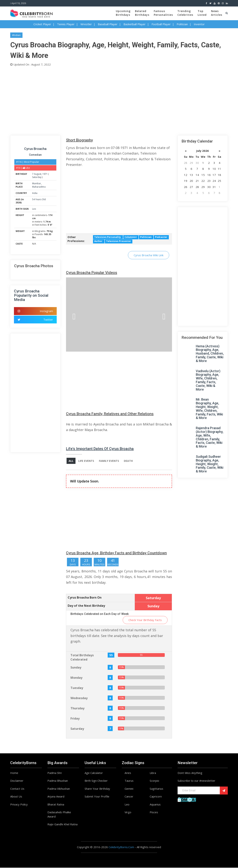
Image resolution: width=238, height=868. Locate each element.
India (35, 193)
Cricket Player (42, 24)
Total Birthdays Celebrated (82, 658)
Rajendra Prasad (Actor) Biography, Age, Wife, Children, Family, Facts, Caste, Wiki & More (210, 437)
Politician (182, 24)
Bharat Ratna (56, 805)
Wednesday (79, 698)
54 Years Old (39, 199)
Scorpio (154, 781)
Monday (76, 678)
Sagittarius (156, 789)
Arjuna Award (56, 797)
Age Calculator (94, 773)
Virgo (128, 813)
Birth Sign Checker (96, 781)
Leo (34, 209)
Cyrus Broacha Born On (85, 598)
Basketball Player (135, 24)
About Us (16, 797)
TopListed (202, 13)
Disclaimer (17, 781)
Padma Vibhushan (59, 789)
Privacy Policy (19, 805)
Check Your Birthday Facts (145, 620)
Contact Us (17, 789)
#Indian (16, 35)
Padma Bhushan (58, 781)
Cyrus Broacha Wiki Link (149, 255)
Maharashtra (39, 187)
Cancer (129, 797)
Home (14, 773)
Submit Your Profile (97, 797)
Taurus (129, 781)
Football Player (161, 24)
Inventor (199, 24)
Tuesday (77, 688)
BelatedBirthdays (142, 13)
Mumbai (37, 183)
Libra (153, 773)
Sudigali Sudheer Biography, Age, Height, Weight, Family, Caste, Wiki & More (210, 464)
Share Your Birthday (97, 789)
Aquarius (155, 805)
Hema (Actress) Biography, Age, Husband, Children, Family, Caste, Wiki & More (210, 353)
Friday (75, 719)
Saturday (37, 177)
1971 (45, 174)
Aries (128, 773)
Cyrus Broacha (35, 149)
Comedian (35, 155)
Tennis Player (66, 24)
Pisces (154, 813)
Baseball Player (108, 24)
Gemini (129, 789)
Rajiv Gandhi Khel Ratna (62, 825)
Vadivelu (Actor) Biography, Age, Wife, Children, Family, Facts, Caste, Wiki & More (208, 380)
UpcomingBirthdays (123, 13)
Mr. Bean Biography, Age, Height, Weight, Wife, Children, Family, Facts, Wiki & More (209, 409)
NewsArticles (217, 13)
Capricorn (156, 797)
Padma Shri (55, 773)
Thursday (77, 708)
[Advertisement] (119, 100)
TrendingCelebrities (185, 13)
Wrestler (86, 24)
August (38, 174)
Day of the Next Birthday (86, 606)
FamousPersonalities (163, 13)
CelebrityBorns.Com (121, 847)
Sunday (76, 668)
